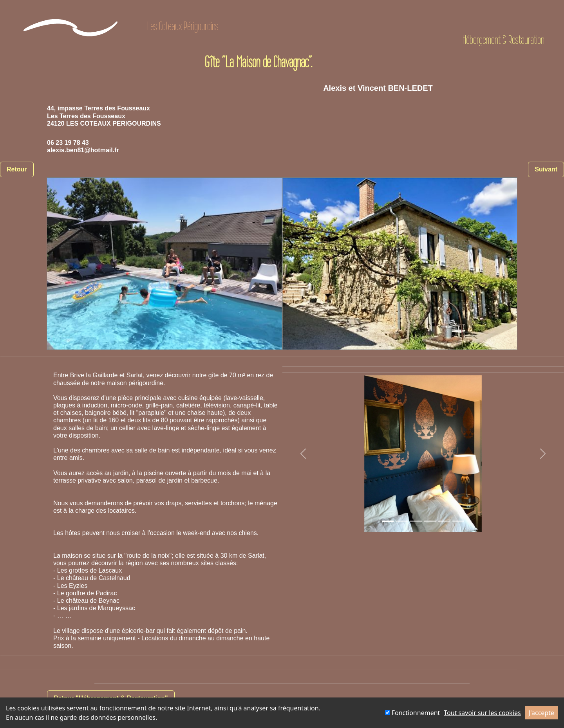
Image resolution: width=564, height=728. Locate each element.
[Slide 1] (388, 521)
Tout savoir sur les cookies (482, 713)
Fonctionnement (413, 713)
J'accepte (541, 713)
